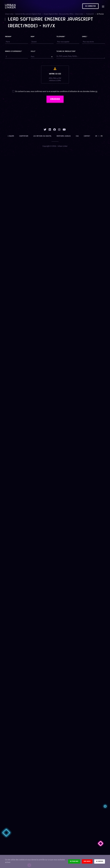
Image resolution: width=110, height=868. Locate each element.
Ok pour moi (74, 861)
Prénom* (8, 37)
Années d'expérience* (13, 51)
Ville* (33, 51)
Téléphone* (61, 37)
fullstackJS (90, 14)
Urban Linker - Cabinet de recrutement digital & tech (23, 14)
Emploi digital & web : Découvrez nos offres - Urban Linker (64, 14)
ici (96, 91)
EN (96, 136)
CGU (77, 136)
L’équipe (11, 136)
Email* (85, 37)
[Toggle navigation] (103, 6)
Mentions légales (64, 136)
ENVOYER (55, 99)
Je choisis (100, 861)
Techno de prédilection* (66, 51)
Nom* (33, 37)
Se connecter (90, 6)
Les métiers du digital (42, 136)
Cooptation (24, 136)
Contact (87, 136)
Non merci (87, 861)
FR (102, 136)
